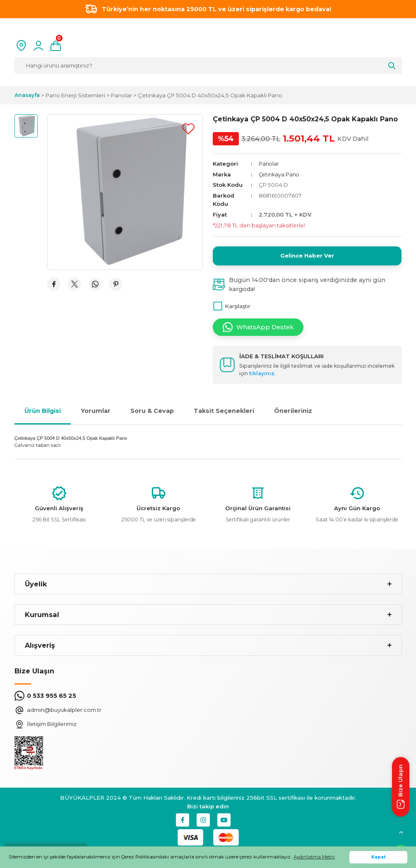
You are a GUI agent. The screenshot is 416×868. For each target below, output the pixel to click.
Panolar (269, 164)
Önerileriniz (293, 415)
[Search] (208, 65)
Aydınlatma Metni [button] (314, 857)
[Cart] (56, 46)
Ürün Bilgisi (43, 415)
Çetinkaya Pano (280, 174)
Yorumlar (96, 415)
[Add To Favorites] (188, 129)
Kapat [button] (379, 857)
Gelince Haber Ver (307, 258)
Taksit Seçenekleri (224, 415)
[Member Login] (38, 46)
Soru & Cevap (152, 415)
